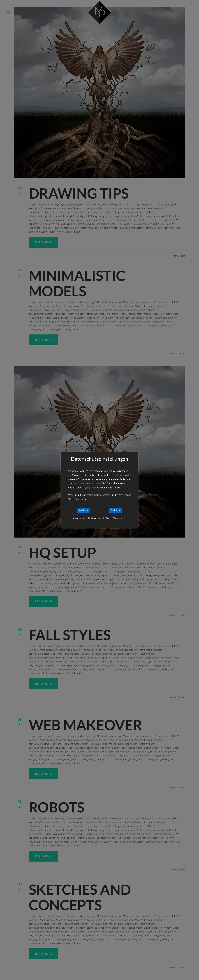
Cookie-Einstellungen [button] (115, 518)
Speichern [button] (115, 510)
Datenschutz (95, 518)
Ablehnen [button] (83, 510)
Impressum (78, 518)
